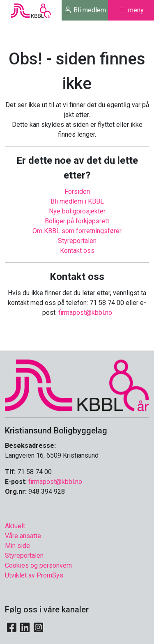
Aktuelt (15, 526)
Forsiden (77, 191)
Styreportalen (77, 241)
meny (131, 10)
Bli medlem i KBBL (77, 201)
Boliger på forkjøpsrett (77, 221)
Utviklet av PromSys (34, 575)
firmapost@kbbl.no (85, 313)
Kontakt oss (77, 251)
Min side (17, 546)
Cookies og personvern (38, 565)
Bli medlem (85, 10)
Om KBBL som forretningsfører (77, 231)
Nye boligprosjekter (77, 211)
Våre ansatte (23, 536)
